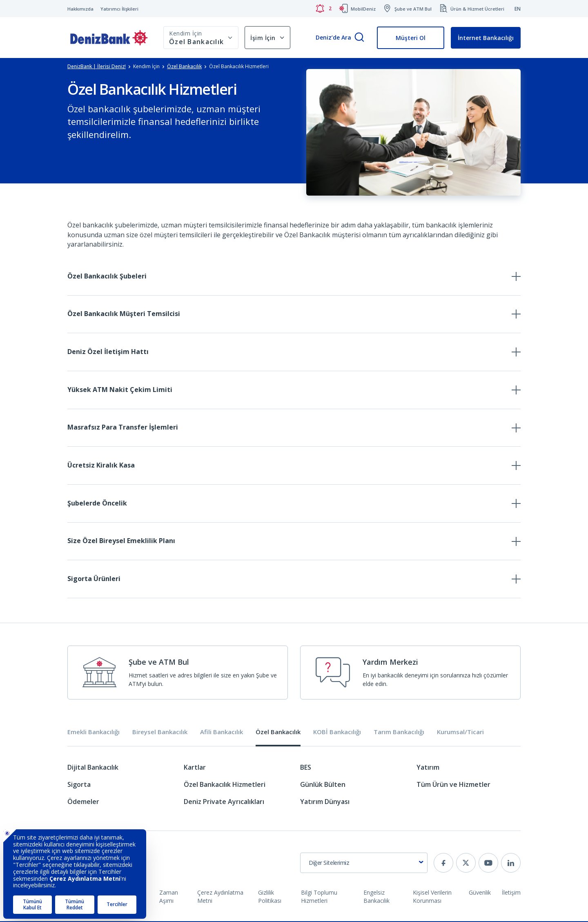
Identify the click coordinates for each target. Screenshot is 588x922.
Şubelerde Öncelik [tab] (97, 504)
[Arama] (359, 38)
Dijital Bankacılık (93, 768)
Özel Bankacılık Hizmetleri (225, 785)
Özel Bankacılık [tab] (278, 733)
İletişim (511, 893)
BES (306, 768)
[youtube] (488, 864)
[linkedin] (511, 864)
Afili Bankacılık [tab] (222, 733)
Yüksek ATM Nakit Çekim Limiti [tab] (120, 390)
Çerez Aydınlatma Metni (220, 897)
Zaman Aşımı (169, 897)
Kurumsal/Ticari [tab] (460, 733)
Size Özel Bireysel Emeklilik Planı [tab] (121, 542)
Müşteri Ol (411, 38)
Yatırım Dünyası (325, 802)
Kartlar (195, 768)
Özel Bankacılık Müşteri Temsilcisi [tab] (124, 314)
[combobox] (364, 864)
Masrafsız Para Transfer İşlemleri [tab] (123, 428)
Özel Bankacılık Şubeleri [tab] (107, 276)
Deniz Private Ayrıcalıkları (224, 802)
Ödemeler (83, 802)
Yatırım (428, 768)
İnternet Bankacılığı (486, 38)
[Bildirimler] (323, 9)
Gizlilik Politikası (270, 897)
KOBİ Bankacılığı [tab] (337, 733)
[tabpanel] (294, 789)
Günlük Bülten (323, 785)
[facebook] (443, 864)
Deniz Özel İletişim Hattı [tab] (108, 352)
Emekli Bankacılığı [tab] (94, 733)
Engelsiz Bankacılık (376, 897)
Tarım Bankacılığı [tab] (399, 733)
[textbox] (364, 864)
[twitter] (466, 864)
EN (518, 9)
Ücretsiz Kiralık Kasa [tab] (101, 466)
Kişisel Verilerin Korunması (432, 897)
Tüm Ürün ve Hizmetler (453, 785)
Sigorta (79, 785)
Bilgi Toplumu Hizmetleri (319, 897)
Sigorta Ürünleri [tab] (94, 580)
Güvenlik (480, 893)
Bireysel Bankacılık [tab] (160, 733)
